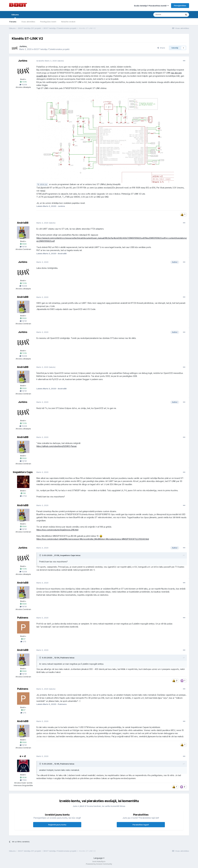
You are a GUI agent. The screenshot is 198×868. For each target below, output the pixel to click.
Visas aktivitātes (28, 22)
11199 (23, 780)
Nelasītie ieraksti (68, 22)
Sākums (15, 16)
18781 (23, 247)
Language (99, 858)
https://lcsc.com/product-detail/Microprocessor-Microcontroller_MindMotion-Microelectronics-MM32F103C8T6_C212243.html (93, 539)
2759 (23, 496)
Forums (13, 22)
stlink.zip (44, 184)
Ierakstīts (47, 61)
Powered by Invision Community (99, 864)
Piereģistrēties (180, 6)
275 (23, 641)
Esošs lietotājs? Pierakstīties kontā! (151, 6)
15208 (23, 85)
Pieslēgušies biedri (48, 22)
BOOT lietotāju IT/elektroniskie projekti (52, 49)
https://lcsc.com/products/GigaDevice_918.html (57, 530)
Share (161, 48)
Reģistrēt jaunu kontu (57, 825)
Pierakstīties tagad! (141, 825)
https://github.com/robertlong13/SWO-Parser (57, 446)
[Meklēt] (168, 15)
